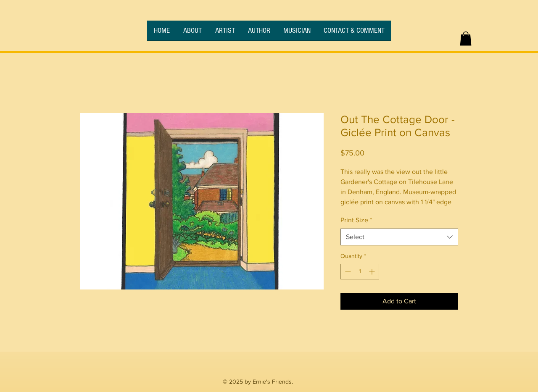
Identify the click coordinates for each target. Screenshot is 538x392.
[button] (466, 38)
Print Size (356, 220)
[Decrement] (347, 272)
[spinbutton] (360, 272)
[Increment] (373, 272)
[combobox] (399, 237)
